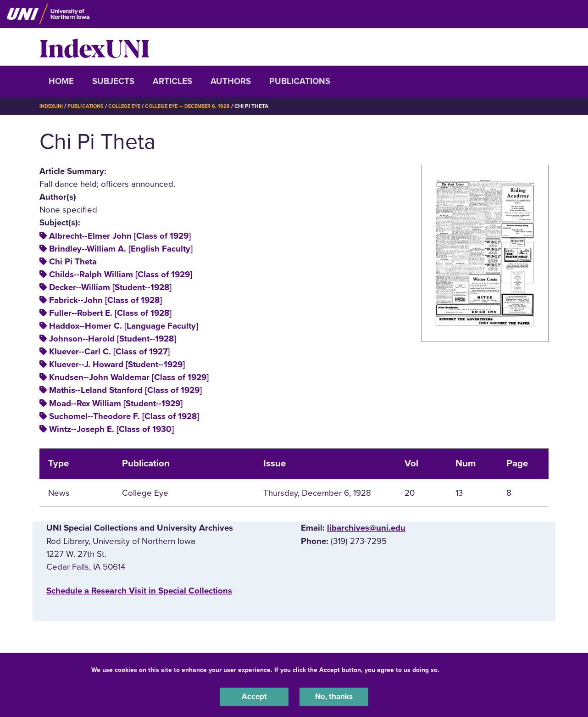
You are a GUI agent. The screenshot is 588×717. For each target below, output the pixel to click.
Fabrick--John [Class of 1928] (105, 300)
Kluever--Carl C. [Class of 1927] (109, 352)
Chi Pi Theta (73, 262)
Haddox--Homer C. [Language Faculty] (124, 326)
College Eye (131, 106)
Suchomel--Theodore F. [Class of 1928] (124, 416)
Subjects (113, 81)
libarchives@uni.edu (366, 528)
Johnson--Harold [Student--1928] (113, 339)
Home (61, 81)
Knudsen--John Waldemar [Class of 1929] (129, 377)
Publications (300, 81)
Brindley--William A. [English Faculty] (121, 249)
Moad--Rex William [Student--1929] (116, 403)
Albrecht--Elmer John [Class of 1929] (120, 236)
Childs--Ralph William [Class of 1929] (121, 274)
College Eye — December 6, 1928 (199, 106)
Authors (231, 81)
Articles (172, 81)
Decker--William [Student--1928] (110, 287)
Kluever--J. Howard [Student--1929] (117, 364)
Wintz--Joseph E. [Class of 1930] (111, 429)
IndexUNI (94, 47)
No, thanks (334, 696)
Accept (254, 696)
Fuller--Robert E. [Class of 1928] (110, 313)
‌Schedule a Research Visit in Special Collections (139, 591)
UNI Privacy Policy (470, 668)
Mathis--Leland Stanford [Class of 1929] (125, 390)
